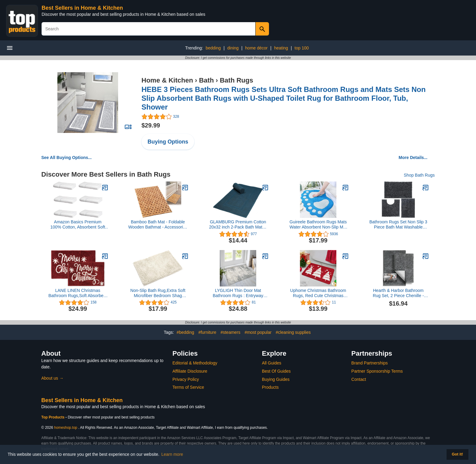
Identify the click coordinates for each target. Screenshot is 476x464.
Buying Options (168, 142)
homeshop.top (66, 428)
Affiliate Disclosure (190, 371)
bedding (213, 48)
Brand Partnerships (369, 363)
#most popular (258, 332)
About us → (52, 378)
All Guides (272, 363)
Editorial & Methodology (195, 363)
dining (233, 48)
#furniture (207, 332)
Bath (206, 80)
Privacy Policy (186, 379)
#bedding (185, 332)
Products (270, 387)
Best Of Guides (276, 371)
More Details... (413, 157)
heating (281, 48)
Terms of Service (188, 387)
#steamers (230, 332)
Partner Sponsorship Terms (377, 371)
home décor (257, 48)
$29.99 (151, 125)
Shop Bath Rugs (419, 175)
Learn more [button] (172, 454)
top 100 (302, 48)
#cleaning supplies (293, 332)
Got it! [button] (457, 454)
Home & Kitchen (167, 80)
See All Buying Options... (66, 157)
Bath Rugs (236, 80)
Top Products (53, 417)
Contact (359, 379)
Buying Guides (276, 379)
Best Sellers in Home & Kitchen (82, 8)
